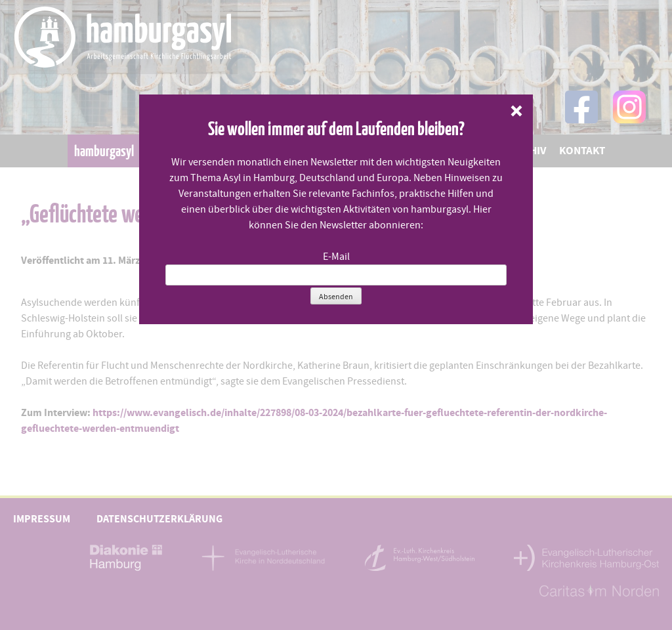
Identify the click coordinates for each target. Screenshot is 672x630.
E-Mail (336, 257)
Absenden (336, 297)
